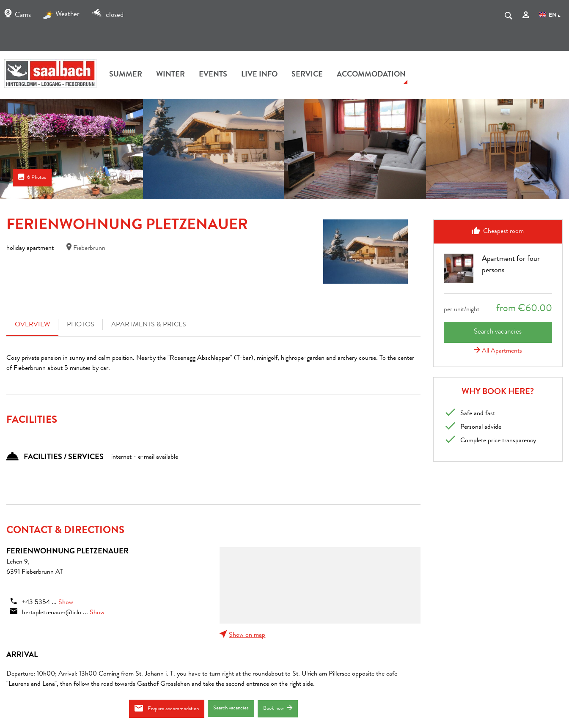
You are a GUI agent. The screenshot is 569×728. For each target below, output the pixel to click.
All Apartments (498, 351)
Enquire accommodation (167, 708)
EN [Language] (550, 16)
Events (213, 75)
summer (126, 75)
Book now (278, 708)
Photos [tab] (81, 325)
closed (107, 15)
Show (66, 603)
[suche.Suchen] (509, 17)
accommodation (371, 75)
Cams (18, 15)
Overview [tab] (32, 325)
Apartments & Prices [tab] (149, 325)
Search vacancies (231, 708)
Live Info (259, 75)
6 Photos (32, 177)
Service (307, 75)
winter (170, 75)
